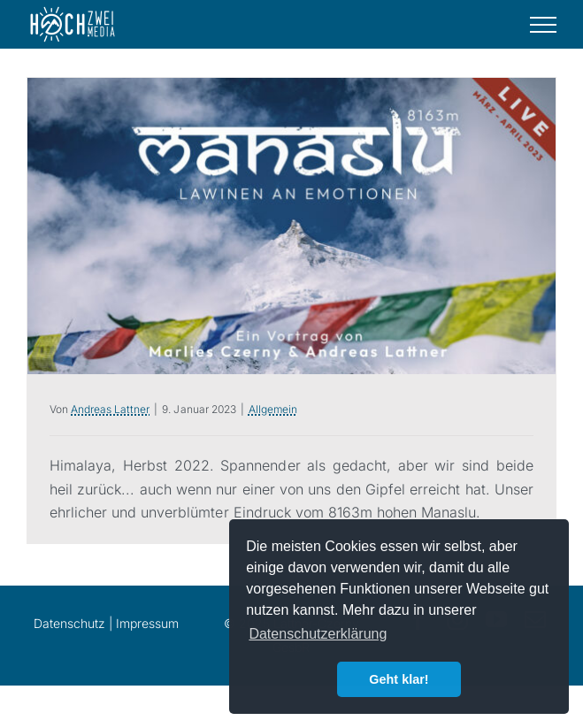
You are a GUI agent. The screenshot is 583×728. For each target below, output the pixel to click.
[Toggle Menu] (544, 25)
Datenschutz (69, 623)
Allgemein (273, 409)
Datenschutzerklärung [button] (318, 634)
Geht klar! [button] (399, 679)
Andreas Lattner (110, 409)
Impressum (147, 623)
